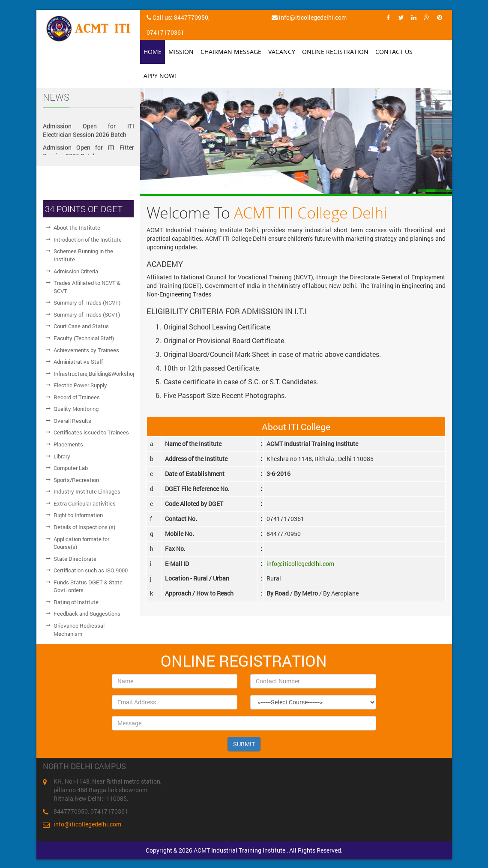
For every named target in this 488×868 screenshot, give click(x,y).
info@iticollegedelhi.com (300, 564)
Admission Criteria (76, 271)
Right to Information (78, 515)
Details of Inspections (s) (84, 527)
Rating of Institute (76, 602)
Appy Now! (160, 76)
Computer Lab (71, 468)
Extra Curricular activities (85, 503)
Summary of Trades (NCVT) (87, 302)
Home (153, 52)
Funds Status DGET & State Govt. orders (88, 586)
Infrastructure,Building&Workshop (94, 374)
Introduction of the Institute (88, 239)
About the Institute (77, 227)
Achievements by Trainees (86, 350)
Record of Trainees (77, 397)
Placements (68, 444)
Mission (181, 52)
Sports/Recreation (76, 480)
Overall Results (72, 421)
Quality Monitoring (76, 409)
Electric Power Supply (80, 385)
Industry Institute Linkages (87, 491)
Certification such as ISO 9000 (91, 570)
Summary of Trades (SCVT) (87, 314)
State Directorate (75, 559)
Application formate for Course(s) (81, 543)
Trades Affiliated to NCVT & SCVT (87, 287)
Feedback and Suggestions (87, 614)
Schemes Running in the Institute (83, 255)
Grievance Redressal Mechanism (79, 630)
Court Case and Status (81, 326)
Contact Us (394, 52)
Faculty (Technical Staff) (84, 338)
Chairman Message (231, 52)
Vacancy (282, 52)
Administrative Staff (78, 362)
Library (62, 456)
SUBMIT (244, 744)
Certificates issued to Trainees (91, 432)
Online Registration (335, 52)
